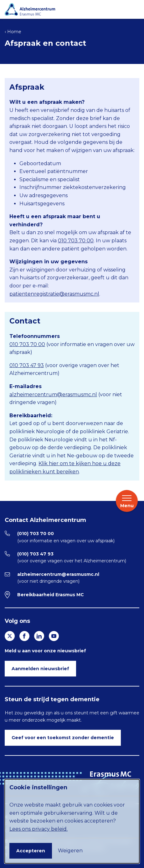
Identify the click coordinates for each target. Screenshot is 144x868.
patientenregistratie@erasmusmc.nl (54, 294)
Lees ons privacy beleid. (39, 829)
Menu (127, 501)
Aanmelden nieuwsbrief (40, 669)
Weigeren (70, 851)
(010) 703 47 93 (35, 554)
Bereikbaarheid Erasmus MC (51, 595)
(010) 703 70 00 (36, 534)
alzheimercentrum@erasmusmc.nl (53, 395)
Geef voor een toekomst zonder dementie (63, 738)
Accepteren (31, 851)
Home (14, 32)
